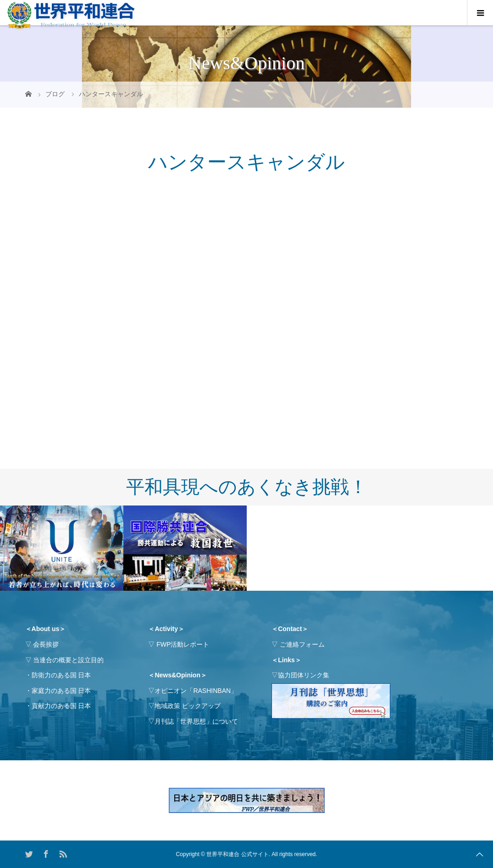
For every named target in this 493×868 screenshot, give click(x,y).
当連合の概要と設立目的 (68, 660)
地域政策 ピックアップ (188, 706)
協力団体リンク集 (304, 675)
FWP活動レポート (183, 644)
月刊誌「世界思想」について (196, 721)
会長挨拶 (46, 644)
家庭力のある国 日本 (61, 691)
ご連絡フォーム (302, 644)
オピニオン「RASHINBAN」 (196, 691)
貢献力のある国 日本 (61, 706)
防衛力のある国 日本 (61, 675)
